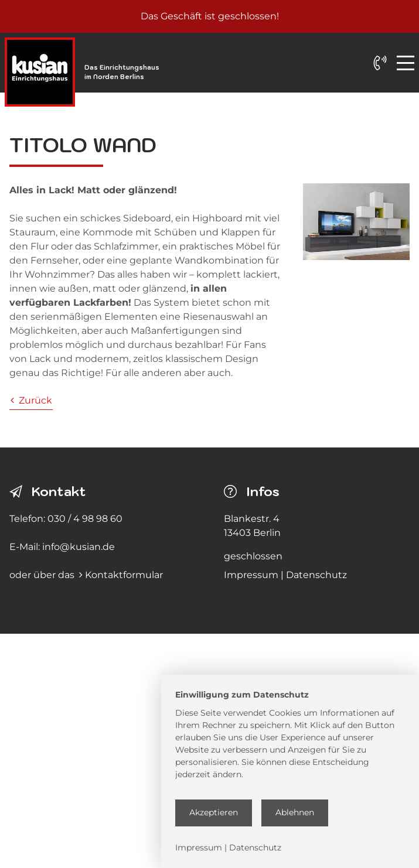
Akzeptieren (214, 812)
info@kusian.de (79, 547)
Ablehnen (295, 812)
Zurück (31, 400)
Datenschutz (316, 575)
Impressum (251, 575)
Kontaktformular (124, 575)
